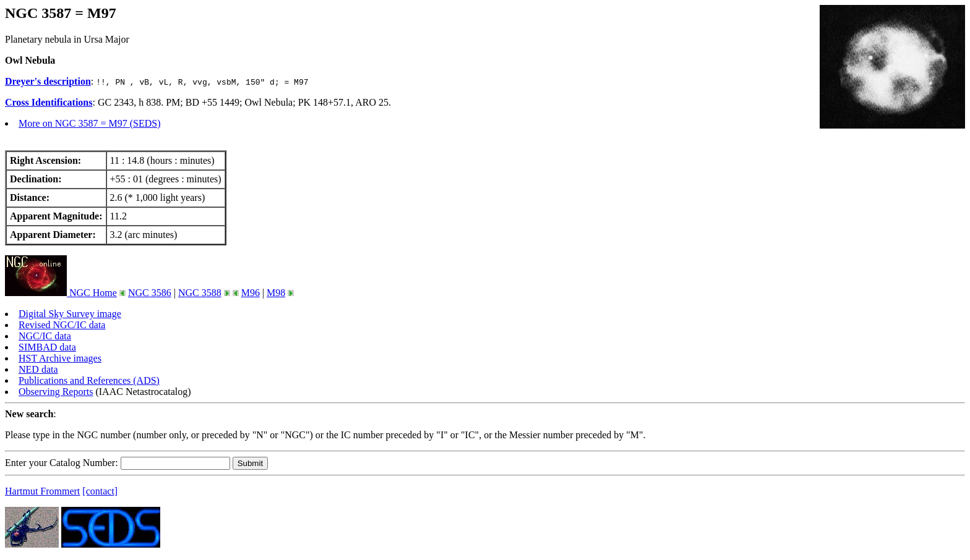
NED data (38, 369)
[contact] (100, 491)
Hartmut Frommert (42, 491)
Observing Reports (56, 392)
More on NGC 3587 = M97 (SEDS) (89, 123)
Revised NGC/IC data (62, 325)
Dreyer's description (48, 81)
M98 (276, 293)
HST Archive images (60, 358)
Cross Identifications (49, 102)
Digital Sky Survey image (70, 314)
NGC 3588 (200, 293)
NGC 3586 (150, 293)
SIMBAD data (47, 347)
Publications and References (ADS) (89, 380)
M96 (251, 293)
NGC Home (61, 293)
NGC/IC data (45, 336)
